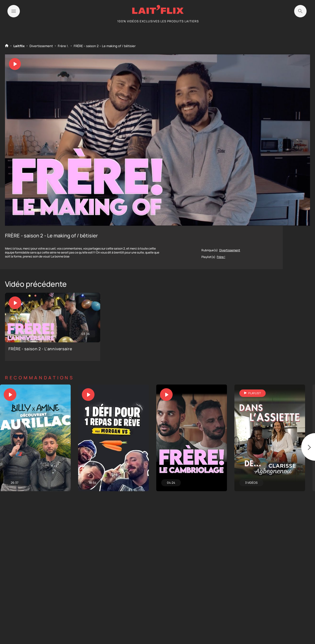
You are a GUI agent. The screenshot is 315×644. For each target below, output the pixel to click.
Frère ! (63, 46)
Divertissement (41, 46)
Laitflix (19, 46)
